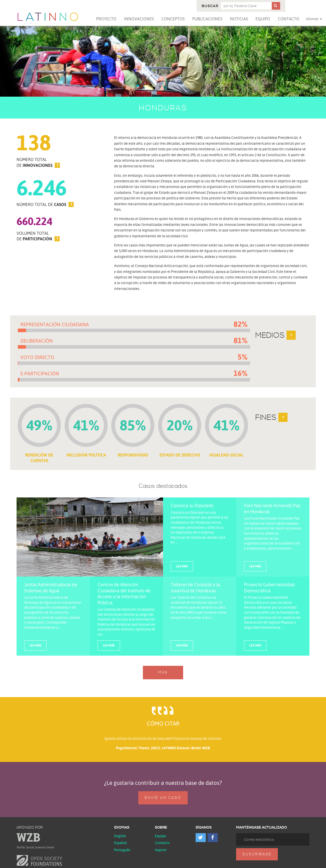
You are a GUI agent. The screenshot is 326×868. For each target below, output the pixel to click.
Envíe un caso (163, 798)
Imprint (161, 850)
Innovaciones (139, 19)
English (120, 836)
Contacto (289, 19)
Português (122, 850)
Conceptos (173, 19)
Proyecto (106, 19)
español (120, 843)
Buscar (210, 6)
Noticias (239, 19)
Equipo (263, 19)
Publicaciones (207, 19)
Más (163, 672)
